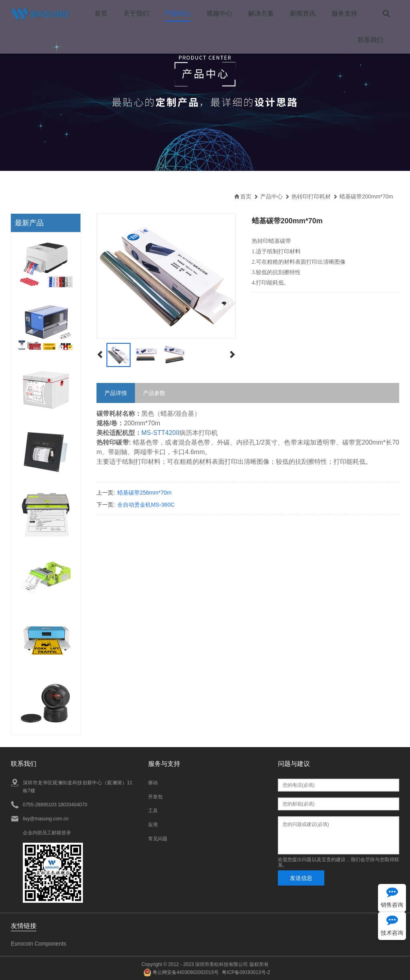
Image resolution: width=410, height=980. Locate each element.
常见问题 (158, 838)
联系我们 (370, 40)
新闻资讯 (302, 13)
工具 (153, 810)
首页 (100, 13)
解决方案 (261, 13)
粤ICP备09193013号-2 (246, 972)
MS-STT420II (160, 432)
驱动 (153, 782)
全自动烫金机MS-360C (146, 504)
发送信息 (301, 878)
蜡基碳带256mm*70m (144, 492)
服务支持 (344, 13)
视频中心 (219, 13)
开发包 (155, 796)
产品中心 (177, 13)
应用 (153, 824)
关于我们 (136, 13)
